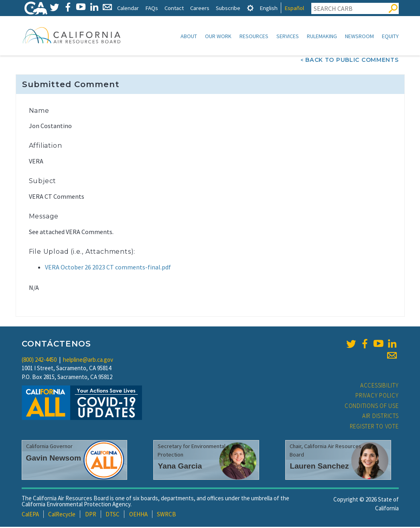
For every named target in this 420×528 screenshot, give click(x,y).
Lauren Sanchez (319, 467)
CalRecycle (62, 515)
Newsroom (359, 36)
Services (288, 36)
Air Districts (380, 417)
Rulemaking (322, 36)
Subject (43, 182)
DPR (91, 515)
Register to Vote (374, 427)
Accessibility (379, 386)
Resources (254, 36)
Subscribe (228, 8)
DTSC (113, 515)
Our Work (218, 36)
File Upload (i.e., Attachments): (82, 252)
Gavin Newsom (54, 459)
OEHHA (138, 515)
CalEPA (30, 515)
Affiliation (46, 146)
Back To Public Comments (352, 61)
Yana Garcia (180, 467)
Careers (200, 8)
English (269, 8)
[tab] (250, 8)
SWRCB (166, 515)
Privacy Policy (377, 396)
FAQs (152, 8)
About (189, 36)
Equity (390, 36)
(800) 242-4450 (39, 360)
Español (294, 8)
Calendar (128, 8)
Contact (174, 8)
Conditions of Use (372, 407)
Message (44, 217)
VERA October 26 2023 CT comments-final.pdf (108, 268)
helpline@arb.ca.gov (88, 360)
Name (39, 111)
